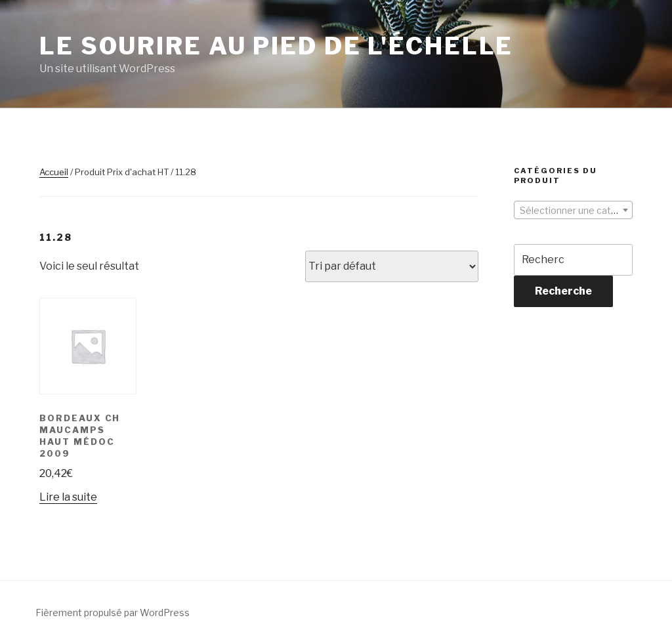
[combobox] (573, 210)
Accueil (54, 172)
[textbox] (573, 211)
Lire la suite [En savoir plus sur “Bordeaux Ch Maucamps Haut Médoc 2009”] (68, 497)
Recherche (563, 291)
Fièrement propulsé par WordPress (113, 612)
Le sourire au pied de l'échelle (276, 46)
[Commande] (392, 266)
